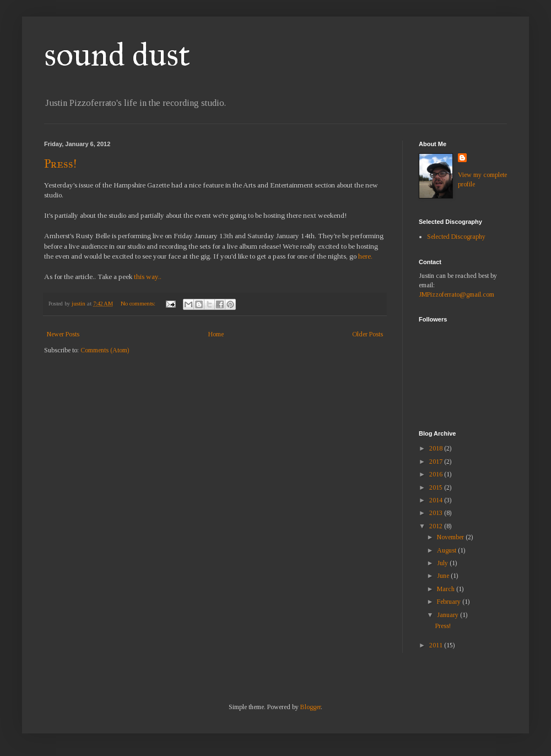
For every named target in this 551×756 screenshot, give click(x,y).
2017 (437, 462)
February (450, 602)
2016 (437, 474)
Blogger (310, 707)
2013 (437, 513)
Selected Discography (456, 237)
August (447, 550)
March (447, 589)
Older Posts (368, 334)
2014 (437, 500)
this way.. (148, 277)
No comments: (139, 303)
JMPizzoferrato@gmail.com (457, 294)
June (444, 576)
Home (216, 334)
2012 (437, 526)
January (449, 615)
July (443, 563)
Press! (60, 163)
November (451, 537)
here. (365, 256)
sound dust (117, 54)
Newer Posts (63, 334)
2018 (437, 448)
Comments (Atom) (105, 350)
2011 (437, 645)
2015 (437, 487)
